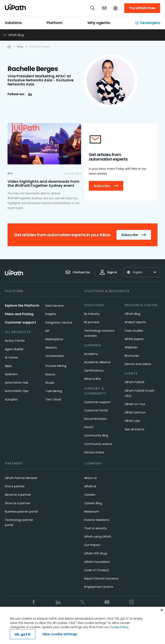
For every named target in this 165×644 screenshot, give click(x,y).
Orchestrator (55, 356)
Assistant (11, 374)
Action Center (15, 341)
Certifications (94, 371)
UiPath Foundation (97, 562)
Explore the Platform (22, 306)
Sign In (108, 272)
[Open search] (93, 8)
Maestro (51, 348)
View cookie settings (60, 634)
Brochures (132, 356)
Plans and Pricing (19, 314)
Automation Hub (17, 383)
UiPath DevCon (135, 412)
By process (92, 322)
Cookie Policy (119, 627)
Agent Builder (14, 349)
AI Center (12, 358)
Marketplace (54, 339)
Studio (50, 383)
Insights (51, 314)
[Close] (162, 610)
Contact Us (78, 272)
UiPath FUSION (134, 382)
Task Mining (54, 391)
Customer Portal (96, 410)
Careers (90, 495)
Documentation (96, 419)
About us (90, 478)
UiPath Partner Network (21, 478)
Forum (89, 427)
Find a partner (15, 486)
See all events (135, 429)
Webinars (131, 347)
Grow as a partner (18, 503)
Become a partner (18, 495)
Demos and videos (138, 364)
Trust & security (95, 528)
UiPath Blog (133, 314)
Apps (8, 366)
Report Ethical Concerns (101, 578)
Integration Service (59, 323)
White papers (134, 339)
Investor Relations (97, 520)
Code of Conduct (97, 570)
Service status (94, 452)
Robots (50, 374)
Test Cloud (53, 399)
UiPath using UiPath (98, 537)
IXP (47, 331)
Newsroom (92, 512)
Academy (91, 354)
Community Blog (96, 435)
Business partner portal (21, 512)
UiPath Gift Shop (96, 553)
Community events (98, 444)
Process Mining (56, 366)
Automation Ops (17, 391)
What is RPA (92, 379)
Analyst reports (135, 322)
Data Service (54, 306)
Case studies (134, 331)
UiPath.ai (90, 486)
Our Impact (92, 545)
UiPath (132, 421)
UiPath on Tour (135, 404)
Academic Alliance (97, 362)
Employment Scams (99, 587)
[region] (82, 625)
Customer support (20, 322)
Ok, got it (23, 634)
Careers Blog (93, 503)
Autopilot (11, 399)
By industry (92, 314)
